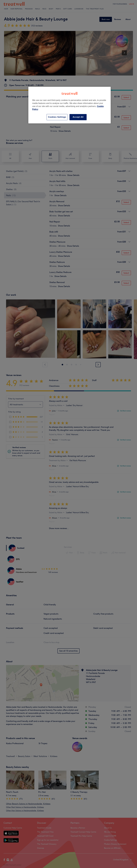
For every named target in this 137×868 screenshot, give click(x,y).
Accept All (78, 117)
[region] (69, 105)
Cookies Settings (57, 117)
